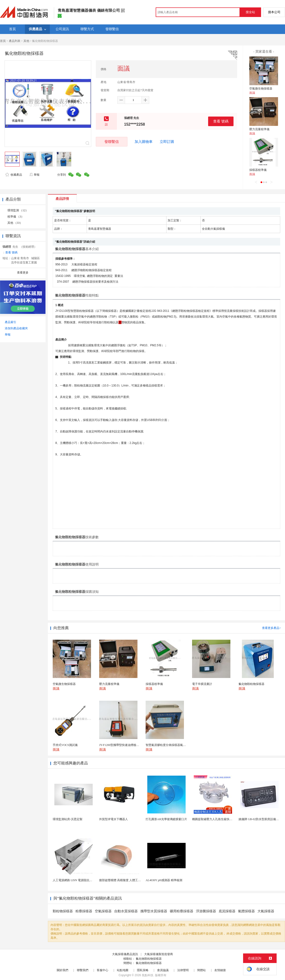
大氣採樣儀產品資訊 (125, 954)
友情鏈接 (220, 970)
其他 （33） (15, 223)
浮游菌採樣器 (206, 911)
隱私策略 (143, 970)
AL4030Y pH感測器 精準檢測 (164, 880)
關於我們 (63, 970)
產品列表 (15, 41)
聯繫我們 (83, 970)
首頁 (3, 41)
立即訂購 (167, 142)
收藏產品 (14, 175)
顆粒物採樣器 (63, 911)
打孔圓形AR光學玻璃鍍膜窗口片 (166, 819)
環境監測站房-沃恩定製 (68, 819)
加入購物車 (144, 142)
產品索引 (11, 322)
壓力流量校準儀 (259, 129)
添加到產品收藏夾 (16, 328)
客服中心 (103, 970)
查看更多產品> (271, 628)
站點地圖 (123, 970)
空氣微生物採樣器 (261, 89)
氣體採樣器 (246, 911)
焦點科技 (148, 975)
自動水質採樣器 (126, 911)
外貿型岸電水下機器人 (114, 819)
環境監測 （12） (18, 210)
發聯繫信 (112, 142)
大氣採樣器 (266, 911)
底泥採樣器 (227, 911)
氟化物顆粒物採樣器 (149, 959)
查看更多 (23, 273)
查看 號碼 (221, 121)
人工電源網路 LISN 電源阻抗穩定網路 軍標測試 (83, 880)
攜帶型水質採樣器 (154, 911)
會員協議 (163, 970)
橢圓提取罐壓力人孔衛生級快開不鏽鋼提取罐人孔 (224, 819)
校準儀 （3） (16, 217)
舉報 (34, 175)
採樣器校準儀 (258, 170)
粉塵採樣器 (84, 911)
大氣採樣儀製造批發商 (159, 954)
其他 (26, 41)
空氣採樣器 (103, 911)
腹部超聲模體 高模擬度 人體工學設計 (123, 880)
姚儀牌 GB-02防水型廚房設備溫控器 (262, 819)
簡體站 (201, 970)
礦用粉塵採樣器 (182, 911)
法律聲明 (183, 970)
